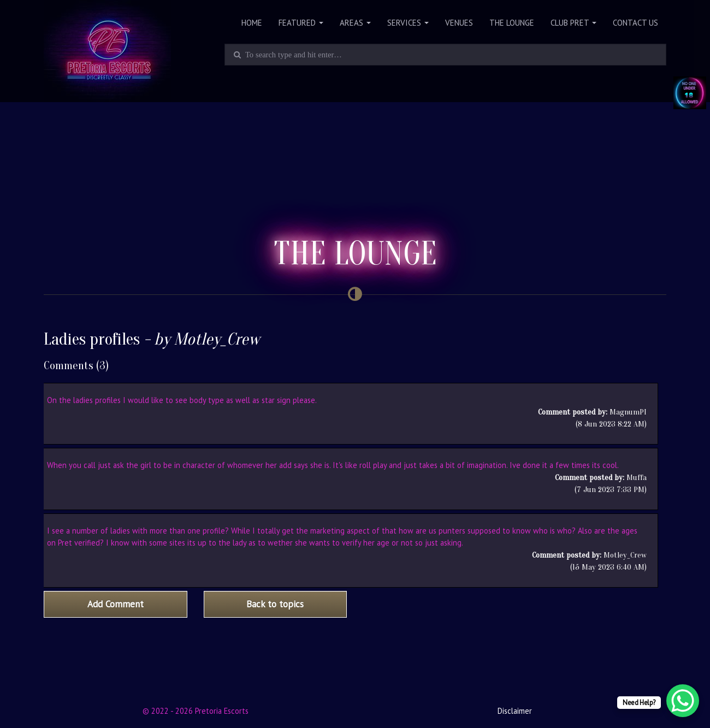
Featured (301, 23)
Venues (459, 23)
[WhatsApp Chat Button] (683, 701)
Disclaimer (515, 711)
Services (408, 23)
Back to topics (275, 604)
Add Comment (116, 604)
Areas (355, 23)
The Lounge (512, 23)
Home (252, 23)
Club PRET (573, 23)
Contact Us (635, 23)
